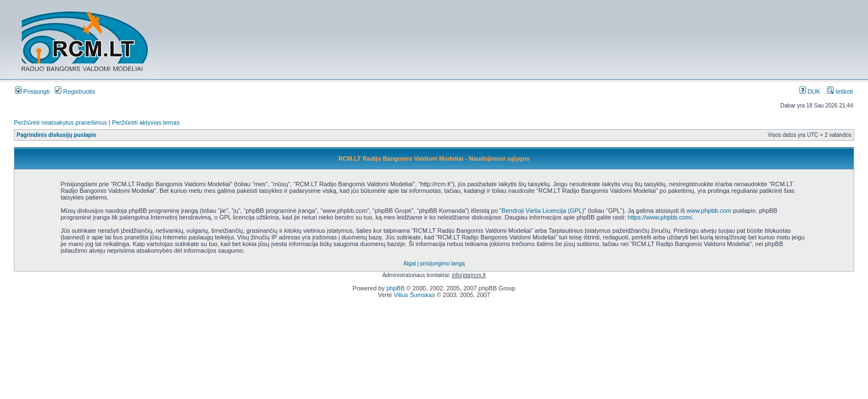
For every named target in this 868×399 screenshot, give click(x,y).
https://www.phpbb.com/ (660, 217)
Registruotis (75, 91)
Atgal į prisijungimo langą (434, 264)
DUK (810, 91)
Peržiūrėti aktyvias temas (146, 122)
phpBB (396, 288)
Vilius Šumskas (414, 295)
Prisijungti (32, 91)
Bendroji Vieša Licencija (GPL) (543, 211)
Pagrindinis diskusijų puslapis (56, 135)
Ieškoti (840, 91)
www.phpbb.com (709, 211)
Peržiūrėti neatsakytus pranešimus (60, 122)
